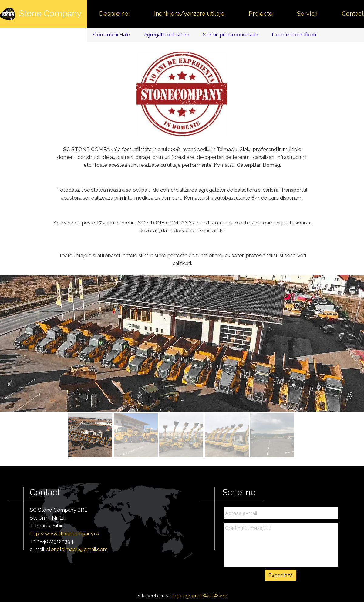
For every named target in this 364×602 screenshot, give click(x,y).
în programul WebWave (200, 596)
